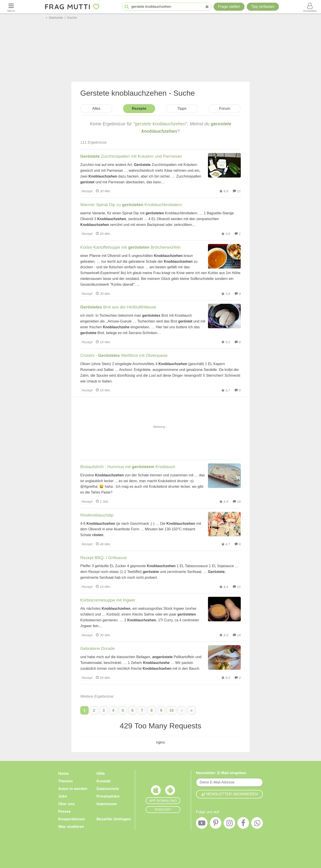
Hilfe (101, 774)
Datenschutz (108, 789)
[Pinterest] (216, 824)
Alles (96, 108)
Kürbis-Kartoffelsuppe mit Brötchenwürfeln (130, 247)
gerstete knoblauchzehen (160, 124)
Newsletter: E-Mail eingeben (221, 773)
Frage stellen (229, 7)
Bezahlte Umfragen (114, 819)
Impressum (107, 804)
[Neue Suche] (207, 7)
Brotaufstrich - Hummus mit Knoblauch (128, 467)
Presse (64, 811)
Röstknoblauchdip (97, 515)
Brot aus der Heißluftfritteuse (118, 307)
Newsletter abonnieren (229, 794)
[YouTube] (202, 824)
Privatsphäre (108, 796)
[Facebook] (243, 824)
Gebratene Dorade (98, 648)
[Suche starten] (127, 7)
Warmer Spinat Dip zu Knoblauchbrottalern (131, 205)
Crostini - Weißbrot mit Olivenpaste (124, 355)
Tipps (182, 108)
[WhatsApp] (257, 824)
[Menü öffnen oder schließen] (11, 7)
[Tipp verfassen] (263, 7)
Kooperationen (72, 819)
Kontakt (104, 781)
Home (63, 774)
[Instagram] (229, 824)
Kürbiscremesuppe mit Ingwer (108, 600)
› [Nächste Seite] (182, 710)
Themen (65, 781)
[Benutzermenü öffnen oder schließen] (310, 7)
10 (172, 710)
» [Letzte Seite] (191, 710)
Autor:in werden (73, 789)
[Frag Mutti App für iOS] (156, 791)
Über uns (66, 804)
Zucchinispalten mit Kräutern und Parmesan (131, 156)
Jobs (63, 796)
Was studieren (71, 827)
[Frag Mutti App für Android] (170, 791)
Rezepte (139, 108)
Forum (225, 108)
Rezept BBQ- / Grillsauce (104, 558)
